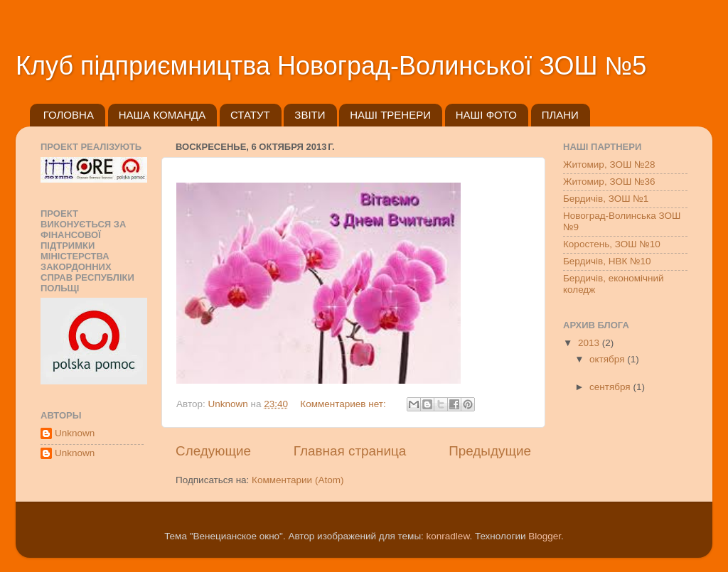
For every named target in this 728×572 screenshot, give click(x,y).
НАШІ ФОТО (486, 115)
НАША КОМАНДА (162, 115)
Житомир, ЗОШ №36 (609, 182)
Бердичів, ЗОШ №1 (606, 199)
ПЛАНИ (560, 115)
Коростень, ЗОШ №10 (612, 244)
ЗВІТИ (310, 115)
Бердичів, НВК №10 (607, 261)
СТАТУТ (250, 115)
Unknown (75, 433)
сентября (611, 387)
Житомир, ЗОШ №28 (609, 164)
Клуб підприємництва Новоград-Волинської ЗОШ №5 (331, 66)
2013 (590, 343)
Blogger (545, 536)
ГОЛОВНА (69, 115)
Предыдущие (490, 451)
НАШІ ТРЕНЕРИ (390, 115)
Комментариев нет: (344, 404)
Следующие (213, 451)
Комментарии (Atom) (298, 480)
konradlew (448, 536)
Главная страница (350, 451)
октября (608, 359)
